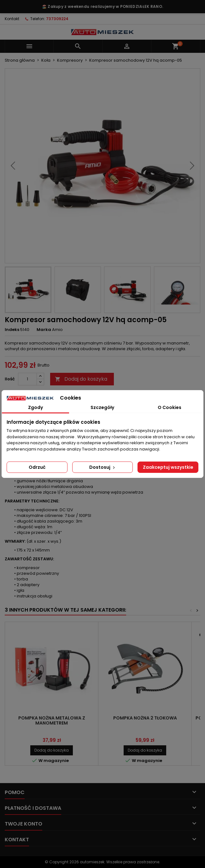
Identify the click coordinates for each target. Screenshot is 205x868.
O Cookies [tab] (170, 407)
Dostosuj (103, 467)
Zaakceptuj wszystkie (168, 467)
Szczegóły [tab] (102, 407)
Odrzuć (37, 467)
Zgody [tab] (35, 407)
